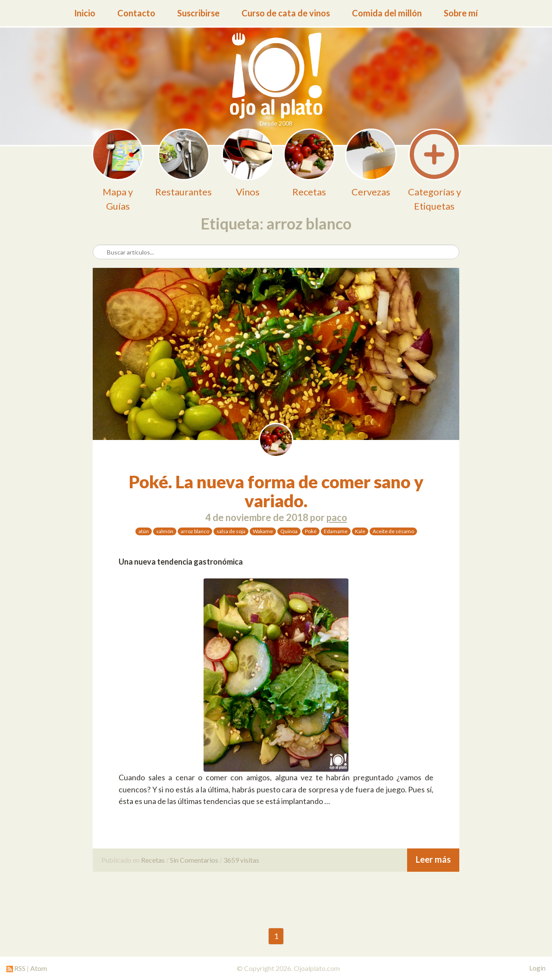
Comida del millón (387, 13)
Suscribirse (198, 13)
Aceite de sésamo (393, 531)
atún (144, 531)
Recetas (153, 860)
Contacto (136, 13)
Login (537, 968)
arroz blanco (195, 531)
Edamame (336, 531)
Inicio (85, 13)
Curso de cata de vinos (286, 13)
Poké (311, 531)
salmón (165, 531)
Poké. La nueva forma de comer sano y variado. (276, 491)
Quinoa (289, 531)
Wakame (263, 531)
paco (337, 517)
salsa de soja (231, 531)
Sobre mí (461, 13)
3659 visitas (241, 860)
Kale (360, 531)
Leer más (433, 859)
